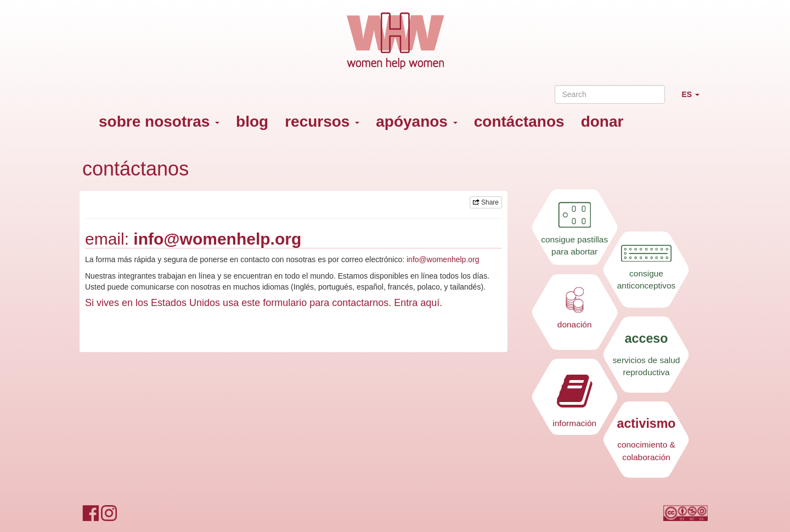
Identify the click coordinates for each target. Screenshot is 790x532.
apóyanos (416, 121)
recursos (322, 121)
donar (602, 121)
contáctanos (519, 121)
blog (252, 121)
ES (695, 99)
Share (486, 202)
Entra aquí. (418, 303)
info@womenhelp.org (217, 239)
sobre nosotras (159, 121)
